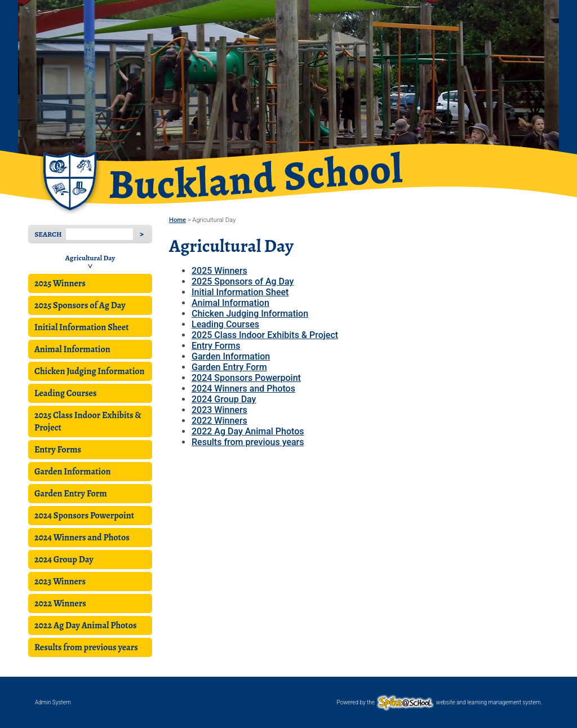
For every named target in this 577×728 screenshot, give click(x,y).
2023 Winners (60, 581)
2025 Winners (60, 283)
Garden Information (72, 472)
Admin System (53, 702)
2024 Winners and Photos (82, 538)
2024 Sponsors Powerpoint (84, 516)
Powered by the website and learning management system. (440, 702)
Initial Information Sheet (81, 327)
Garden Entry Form (71, 494)
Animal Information (72, 349)
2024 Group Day (64, 560)
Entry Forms (58, 450)
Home (177, 220)
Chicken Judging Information (90, 371)
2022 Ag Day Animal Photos (85, 625)
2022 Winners (60, 603)
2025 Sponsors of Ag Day (80, 305)
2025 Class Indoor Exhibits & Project (88, 421)
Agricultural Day (90, 258)
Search (48, 234)
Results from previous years (86, 647)
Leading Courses (65, 393)
